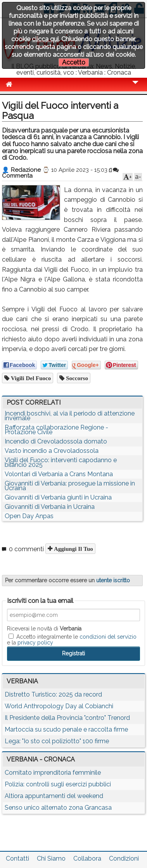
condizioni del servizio (108, 637)
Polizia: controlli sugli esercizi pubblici (58, 784)
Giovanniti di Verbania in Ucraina (50, 507)
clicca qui (45, 39)
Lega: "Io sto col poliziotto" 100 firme (57, 741)
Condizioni (124, 858)
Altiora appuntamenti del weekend (54, 796)
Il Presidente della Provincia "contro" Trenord (67, 718)
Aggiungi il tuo (73, 549)
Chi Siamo (51, 858)
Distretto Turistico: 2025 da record (53, 694)
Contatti (17, 858)
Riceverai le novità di (44, 629)
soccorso (76, 378)
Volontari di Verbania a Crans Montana (59, 474)
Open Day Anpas (29, 516)
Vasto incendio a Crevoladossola (52, 451)
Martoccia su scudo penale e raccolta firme (66, 729)
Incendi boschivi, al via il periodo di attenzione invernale (70, 416)
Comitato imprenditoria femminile (53, 773)
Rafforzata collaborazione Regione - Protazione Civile (56, 430)
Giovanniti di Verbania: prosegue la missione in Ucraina (70, 486)
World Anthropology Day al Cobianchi (59, 706)
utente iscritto (113, 580)
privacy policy (35, 643)
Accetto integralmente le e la (72, 639)
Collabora (87, 858)
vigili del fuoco (30, 378)
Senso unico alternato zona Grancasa (58, 808)
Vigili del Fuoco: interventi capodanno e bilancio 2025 (61, 462)
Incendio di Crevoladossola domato (56, 441)
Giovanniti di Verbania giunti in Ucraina (58, 497)
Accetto (74, 62)
